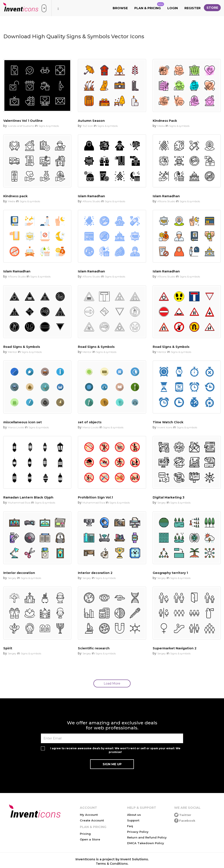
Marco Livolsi (16, 427)
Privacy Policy (138, 832)
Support (133, 820)
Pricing (85, 834)
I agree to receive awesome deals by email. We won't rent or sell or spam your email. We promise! (115, 750)
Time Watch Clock (168, 422)
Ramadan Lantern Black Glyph (28, 497)
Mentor (12, 352)
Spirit (8, 648)
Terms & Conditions (112, 864)
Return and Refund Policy (147, 837)
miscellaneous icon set (23, 422)
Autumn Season (91, 121)
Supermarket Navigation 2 (175, 648)
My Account (89, 815)
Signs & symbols (49, 126)
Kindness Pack (165, 121)
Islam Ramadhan (91, 196)
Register (192, 8)
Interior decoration (19, 573)
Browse (120, 8)
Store (212, 8)
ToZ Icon (88, 126)
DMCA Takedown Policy (146, 843)
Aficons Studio (91, 201)
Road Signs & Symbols (22, 347)
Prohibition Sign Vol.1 (95, 497)
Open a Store (90, 839)
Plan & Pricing (149, 6)
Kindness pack (15, 196)
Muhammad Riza (19, 503)
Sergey (162, 503)
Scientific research (94, 648)
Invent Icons (165, 427)
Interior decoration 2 (95, 573)
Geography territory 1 (170, 573)
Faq (130, 826)
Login (173, 8)
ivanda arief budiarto (21, 126)
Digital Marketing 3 (169, 497)
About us (134, 815)
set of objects (90, 422)
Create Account (92, 820)
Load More (112, 683)
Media (161, 126)
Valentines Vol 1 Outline (23, 121)
